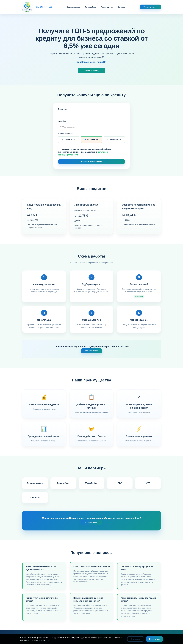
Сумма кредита (65, 134)
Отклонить (136, 639)
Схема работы (90, 7)
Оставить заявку (150, 7)
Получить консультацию (91, 162)
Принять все (154, 639)
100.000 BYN (91, 140)
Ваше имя (63, 109)
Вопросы (122, 7)
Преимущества (107, 7)
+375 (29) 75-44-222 (43, 7)
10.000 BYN (69, 140)
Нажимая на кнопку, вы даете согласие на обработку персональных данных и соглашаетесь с (85, 152)
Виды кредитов (74, 7)
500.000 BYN (114, 140)
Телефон (62, 121)
